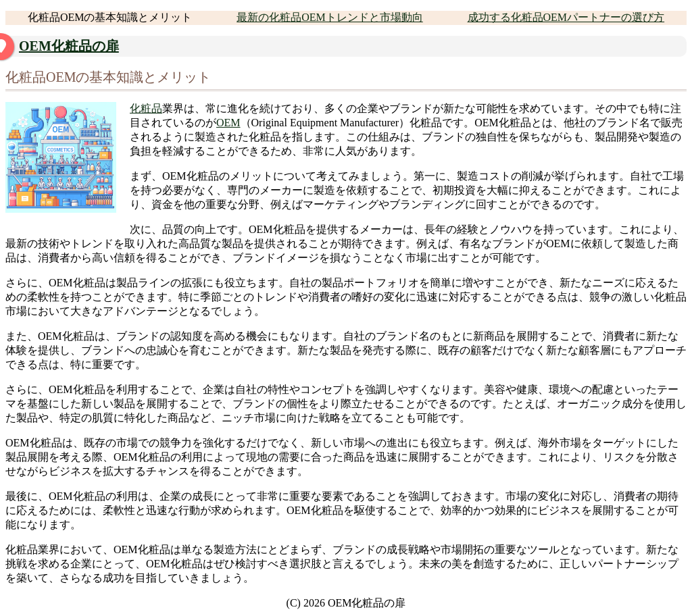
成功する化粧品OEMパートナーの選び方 (566, 17)
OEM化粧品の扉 (69, 46)
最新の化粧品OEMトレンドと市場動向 (330, 17)
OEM (228, 123)
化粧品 (146, 108)
